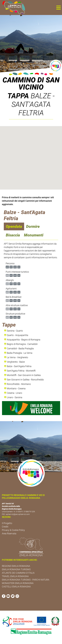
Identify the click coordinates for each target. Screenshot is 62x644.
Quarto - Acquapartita (16, 335)
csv (19, 267)
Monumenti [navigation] (34, 235)
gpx (7, 267)
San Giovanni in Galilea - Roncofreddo (24, 380)
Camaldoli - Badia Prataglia (19, 348)
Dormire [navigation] (33, 226)
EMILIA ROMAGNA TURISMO (16, 569)
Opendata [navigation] (14, 226)
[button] (58, 7)
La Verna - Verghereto (16, 357)
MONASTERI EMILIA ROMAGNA (18, 583)
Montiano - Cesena (15, 388)
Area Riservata (9, 533)
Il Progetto (7, 523)
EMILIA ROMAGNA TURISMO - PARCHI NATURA (26, 580)
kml (11, 267)
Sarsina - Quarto (13, 331)
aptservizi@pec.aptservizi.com (18, 514)
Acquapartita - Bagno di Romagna (22, 340)
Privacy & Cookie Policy (13, 530)
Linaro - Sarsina (13, 397)
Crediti (5, 527)
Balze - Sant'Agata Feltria (18, 366)
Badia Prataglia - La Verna (18, 353)
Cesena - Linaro (13, 393)
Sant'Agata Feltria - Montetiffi (20, 371)
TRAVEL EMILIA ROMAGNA (15, 576)
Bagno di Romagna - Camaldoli (21, 344)
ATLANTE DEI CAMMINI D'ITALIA (18, 573)
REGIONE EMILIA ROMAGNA (16, 566)
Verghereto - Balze (14, 362)
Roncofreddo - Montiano (17, 384)
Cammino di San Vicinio (31, 84)
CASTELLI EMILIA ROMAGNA (16, 587)
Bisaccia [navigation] (13, 235)
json (15, 267)
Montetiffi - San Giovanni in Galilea (22, 375)
